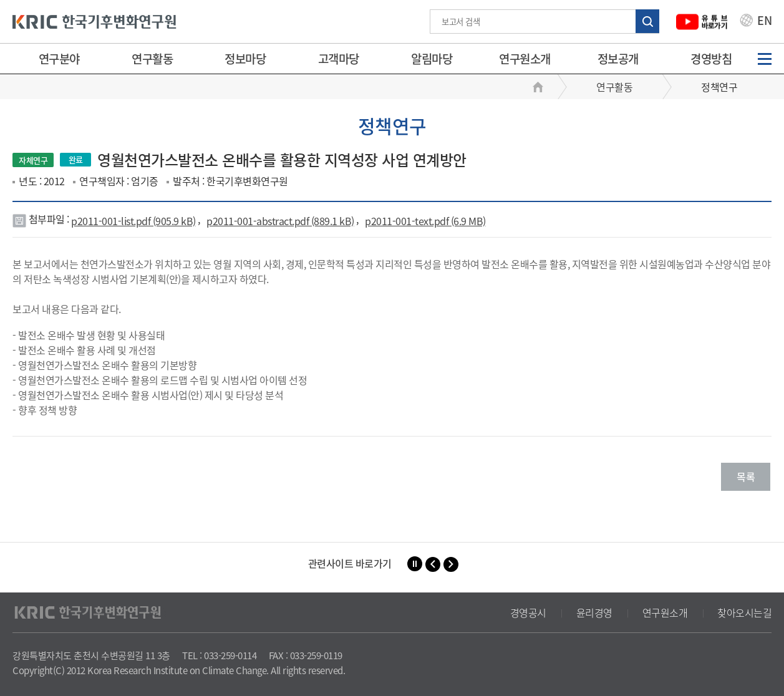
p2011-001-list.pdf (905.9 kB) (133, 221)
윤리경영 (594, 612)
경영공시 (528, 612)
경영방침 (711, 59)
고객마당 (339, 59)
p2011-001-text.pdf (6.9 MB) (425, 221)
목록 (746, 476)
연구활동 (152, 59)
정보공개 (618, 59)
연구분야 (59, 59)
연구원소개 (525, 59)
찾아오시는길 (744, 612)
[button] (433, 564)
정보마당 (245, 59)
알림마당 (432, 59)
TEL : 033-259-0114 (219, 655)
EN (756, 22)
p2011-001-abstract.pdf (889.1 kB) (280, 221)
